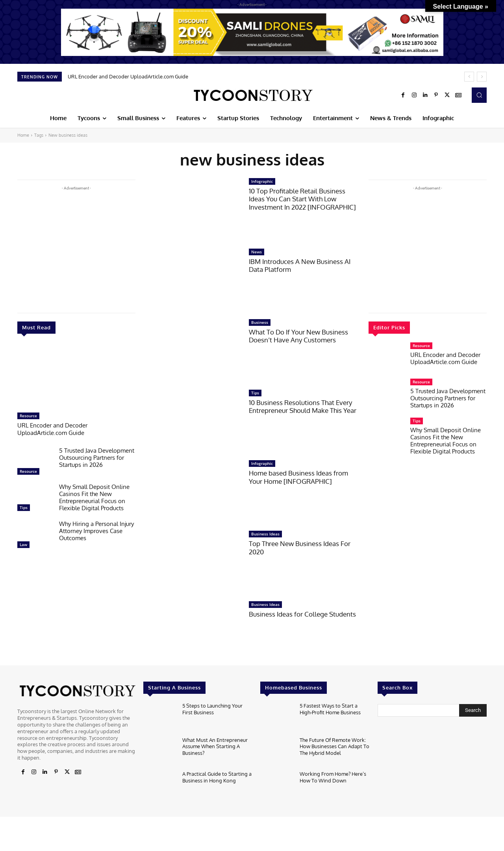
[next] (482, 77)
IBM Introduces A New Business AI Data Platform (300, 265)
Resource (28, 416)
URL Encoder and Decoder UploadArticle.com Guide (128, 76)
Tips (24, 507)
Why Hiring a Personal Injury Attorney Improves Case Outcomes (96, 530)
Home (23, 135)
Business (260, 322)
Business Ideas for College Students (302, 614)
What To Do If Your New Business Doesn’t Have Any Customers (298, 336)
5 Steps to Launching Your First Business (212, 708)
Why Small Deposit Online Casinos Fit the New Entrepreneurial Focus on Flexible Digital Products (94, 497)
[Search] (473, 710)
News (257, 252)
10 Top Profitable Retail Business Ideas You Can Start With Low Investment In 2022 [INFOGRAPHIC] (302, 199)
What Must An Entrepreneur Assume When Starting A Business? (215, 746)
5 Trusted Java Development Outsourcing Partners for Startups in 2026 (97, 457)
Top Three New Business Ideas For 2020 (300, 547)
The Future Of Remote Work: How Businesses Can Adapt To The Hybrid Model (334, 746)
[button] (479, 95)
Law (23, 544)
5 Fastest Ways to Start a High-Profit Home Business (330, 708)
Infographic (262, 181)
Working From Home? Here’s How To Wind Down (333, 777)
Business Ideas (265, 534)
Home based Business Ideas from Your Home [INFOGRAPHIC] (298, 477)
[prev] (469, 77)
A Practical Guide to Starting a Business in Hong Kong (217, 777)
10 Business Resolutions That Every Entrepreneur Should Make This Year (303, 406)
